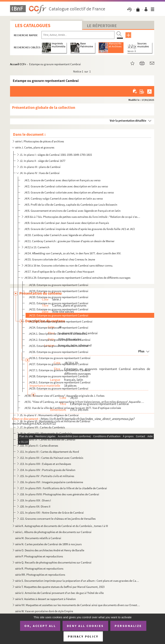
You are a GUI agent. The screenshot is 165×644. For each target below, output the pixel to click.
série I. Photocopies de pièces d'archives (40, 141)
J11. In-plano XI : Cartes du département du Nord (49, 452)
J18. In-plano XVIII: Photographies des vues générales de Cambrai (59, 494)
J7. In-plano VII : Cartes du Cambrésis (42, 427)
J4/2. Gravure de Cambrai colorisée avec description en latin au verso (66, 186)
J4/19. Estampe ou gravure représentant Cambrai (59, 291)
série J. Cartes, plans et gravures (35, 147)
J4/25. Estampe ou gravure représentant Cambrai (59, 346)
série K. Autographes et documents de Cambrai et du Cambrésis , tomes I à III (62, 526)
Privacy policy (83, 636)
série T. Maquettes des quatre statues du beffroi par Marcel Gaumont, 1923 (60, 587)
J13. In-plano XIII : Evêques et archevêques (45, 464)
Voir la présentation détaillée (128, 120)
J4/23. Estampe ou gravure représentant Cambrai (59, 315)
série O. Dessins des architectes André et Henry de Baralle (50, 550)
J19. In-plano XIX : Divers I (35, 500)
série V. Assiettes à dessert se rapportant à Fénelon (45, 599)
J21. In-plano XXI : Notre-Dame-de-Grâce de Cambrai (52, 513)
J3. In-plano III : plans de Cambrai (40, 167)
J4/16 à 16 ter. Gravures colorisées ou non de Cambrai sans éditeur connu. (69, 265)
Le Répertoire (102, 26)
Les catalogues (33, 25)
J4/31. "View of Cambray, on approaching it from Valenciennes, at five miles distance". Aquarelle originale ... (84, 402)
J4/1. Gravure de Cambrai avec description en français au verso (62, 180)
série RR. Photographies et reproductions (40, 575)
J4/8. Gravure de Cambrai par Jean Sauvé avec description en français (67, 223)
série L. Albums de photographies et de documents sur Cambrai (53, 532)
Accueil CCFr (18, 64)
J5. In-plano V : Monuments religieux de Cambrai (49, 415)
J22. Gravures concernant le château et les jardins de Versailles (58, 519)
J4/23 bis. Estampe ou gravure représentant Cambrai (61, 321)
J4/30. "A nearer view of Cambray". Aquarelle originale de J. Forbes (64, 396)
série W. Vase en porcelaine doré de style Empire (44, 611)
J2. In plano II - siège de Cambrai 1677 (42, 161)
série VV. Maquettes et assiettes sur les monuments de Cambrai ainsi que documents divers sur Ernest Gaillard (78, 605)
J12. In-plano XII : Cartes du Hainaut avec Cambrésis (51, 458)
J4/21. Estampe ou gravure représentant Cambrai (59, 303)
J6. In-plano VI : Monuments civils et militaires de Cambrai (55, 421)
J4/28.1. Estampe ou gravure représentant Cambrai (60, 382)
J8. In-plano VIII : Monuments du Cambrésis (46, 433)
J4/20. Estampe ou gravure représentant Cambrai (59, 297)
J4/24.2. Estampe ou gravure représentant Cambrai (60, 340)
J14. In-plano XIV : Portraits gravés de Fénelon (47, 470)
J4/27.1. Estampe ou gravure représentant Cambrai (60, 370)
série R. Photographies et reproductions (39, 568)
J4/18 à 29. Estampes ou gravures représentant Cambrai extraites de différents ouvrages (77, 278)
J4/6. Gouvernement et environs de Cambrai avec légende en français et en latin (72, 211)
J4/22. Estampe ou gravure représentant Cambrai (59, 309)
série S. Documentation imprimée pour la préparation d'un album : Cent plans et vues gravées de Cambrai (78, 581)
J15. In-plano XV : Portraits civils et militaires (47, 476)
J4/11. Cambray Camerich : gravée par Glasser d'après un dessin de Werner (69, 241)
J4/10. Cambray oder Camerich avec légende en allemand (59, 235)
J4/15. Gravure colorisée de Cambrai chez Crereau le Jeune (60, 259)
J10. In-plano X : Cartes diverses (39, 446)
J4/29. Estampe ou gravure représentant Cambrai (59, 388)
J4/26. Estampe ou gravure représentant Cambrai (59, 352)
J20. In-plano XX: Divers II (35, 506)
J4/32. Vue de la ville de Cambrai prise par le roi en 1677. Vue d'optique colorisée (73, 408)
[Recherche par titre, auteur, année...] (78, 35)
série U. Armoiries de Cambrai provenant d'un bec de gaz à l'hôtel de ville (59, 593)
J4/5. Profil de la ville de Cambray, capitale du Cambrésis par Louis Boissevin (71, 205)
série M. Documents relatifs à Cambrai (38, 538)
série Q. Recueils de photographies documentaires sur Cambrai (53, 562)
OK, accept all (40, 626)
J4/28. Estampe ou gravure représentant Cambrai (59, 376)
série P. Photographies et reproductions (39, 556)
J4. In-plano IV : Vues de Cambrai (40, 173)
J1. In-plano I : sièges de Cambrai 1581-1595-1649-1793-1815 (56, 155)
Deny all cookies (85, 626)
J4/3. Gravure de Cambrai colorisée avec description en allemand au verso (69, 192)
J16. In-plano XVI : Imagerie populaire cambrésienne (51, 482)
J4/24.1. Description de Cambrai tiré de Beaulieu (58, 334)
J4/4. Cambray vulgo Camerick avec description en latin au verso (64, 198)
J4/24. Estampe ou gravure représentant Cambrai (59, 327)
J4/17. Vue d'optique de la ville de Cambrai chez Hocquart (59, 272)
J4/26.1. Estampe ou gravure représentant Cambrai (60, 358)
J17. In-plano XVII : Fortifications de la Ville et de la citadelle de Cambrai (63, 488)
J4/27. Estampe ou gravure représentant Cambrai (59, 364)
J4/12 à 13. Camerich (37, 247)
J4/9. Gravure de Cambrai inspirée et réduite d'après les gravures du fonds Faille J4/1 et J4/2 (80, 229)
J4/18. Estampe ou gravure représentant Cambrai (59, 285)
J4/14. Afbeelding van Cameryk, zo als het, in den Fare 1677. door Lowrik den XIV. (73, 253)
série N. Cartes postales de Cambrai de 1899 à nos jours (48, 544)
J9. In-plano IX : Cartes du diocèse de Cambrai (47, 439)
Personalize (128, 626)
